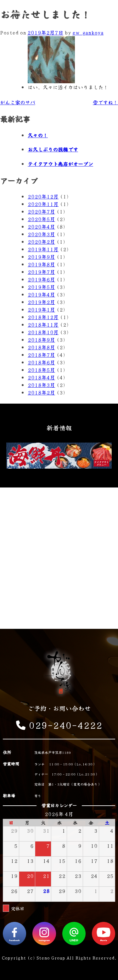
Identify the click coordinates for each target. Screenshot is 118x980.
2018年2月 (41, 392)
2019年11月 (43, 249)
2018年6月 (41, 362)
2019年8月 (41, 264)
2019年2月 (41, 302)
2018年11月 (43, 324)
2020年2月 (41, 242)
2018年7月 (41, 355)
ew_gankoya (88, 32)
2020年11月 (43, 204)
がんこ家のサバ (18, 102)
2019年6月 (41, 279)
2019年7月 (41, 272)
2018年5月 (41, 370)
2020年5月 (41, 219)
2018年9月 (41, 340)
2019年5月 (41, 287)
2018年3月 (41, 385)
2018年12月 (43, 317)
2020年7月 (41, 211)
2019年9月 (41, 257)
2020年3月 (41, 234)
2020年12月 (43, 196)
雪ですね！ (105, 102)
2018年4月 (41, 377)
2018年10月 (43, 332)
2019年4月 (41, 294)
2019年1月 (41, 309)
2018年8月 (41, 347)
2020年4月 (41, 226)
